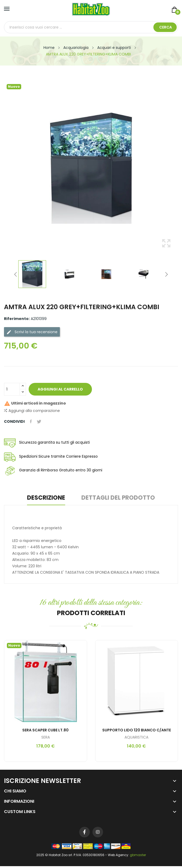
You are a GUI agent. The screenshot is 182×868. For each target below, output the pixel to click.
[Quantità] (12, 389)
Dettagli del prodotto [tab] (119, 498)
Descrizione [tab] (46, 498)
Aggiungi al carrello (61, 389)
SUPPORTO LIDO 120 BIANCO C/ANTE (137, 730)
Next (166, 274)
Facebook (85, 832)
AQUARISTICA (136, 737)
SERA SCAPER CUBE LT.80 (45, 730)
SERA (46, 737)
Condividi (31, 421)
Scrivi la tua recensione (32, 332)
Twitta (39, 421)
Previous (16, 274)
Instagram (98, 832)
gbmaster (138, 855)
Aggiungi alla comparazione (32, 411)
